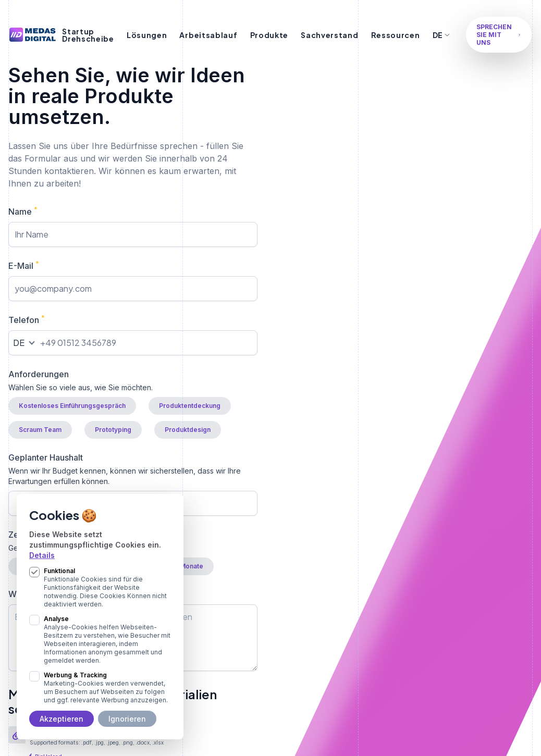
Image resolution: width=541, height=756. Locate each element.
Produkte (269, 35)
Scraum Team (40, 430)
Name (23, 211)
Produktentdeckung (190, 406)
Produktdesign (188, 430)
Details (42, 555)
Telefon (27, 319)
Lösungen (147, 35)
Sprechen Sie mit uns (499, 35)
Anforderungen (133, 381)
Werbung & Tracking (107, 688)
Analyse (107, 640)
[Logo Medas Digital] (33, 34)
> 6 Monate (186, 566)
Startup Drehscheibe (88, 35)
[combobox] (23, 343)
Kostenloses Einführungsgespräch (72, 406)
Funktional (107, 588)
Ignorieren (127, 719)
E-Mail (24, 265)
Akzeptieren (62, 719)
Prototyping (113, 430)
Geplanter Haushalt (133, 469)
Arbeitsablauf (208, 35)
